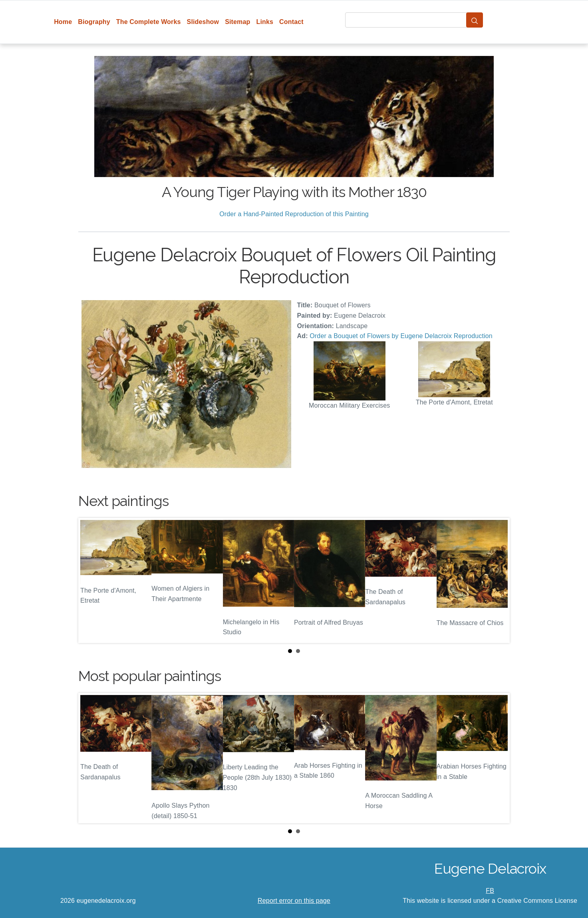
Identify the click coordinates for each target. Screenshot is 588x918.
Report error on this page (294, 901)
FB (490, 891)
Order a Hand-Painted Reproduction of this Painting (294, 214)
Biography (94, 22)
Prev (91, 580)
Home (63, 22)
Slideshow (203, 22)
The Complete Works (149, 22)
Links (265, 22)
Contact (291, 22)
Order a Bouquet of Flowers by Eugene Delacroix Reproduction (401, 336)
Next (497, 580)
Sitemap (237, 22)
